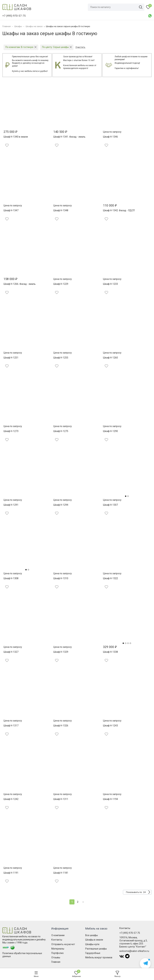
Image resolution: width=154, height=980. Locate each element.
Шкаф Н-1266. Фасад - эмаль (20, 284)
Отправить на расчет (63, 944)
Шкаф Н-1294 (61, 505)
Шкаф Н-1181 (61, 873)
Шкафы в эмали (94, 940)
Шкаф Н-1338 (110, 652)
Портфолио (57, 953)
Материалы (58, 949)
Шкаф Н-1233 (110, 284)
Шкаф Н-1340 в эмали (16, 137)
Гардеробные (93, 953)
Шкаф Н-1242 (11, 799)
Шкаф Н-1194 (110, 799)
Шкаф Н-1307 (110, 505)
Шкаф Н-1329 (61, 652)
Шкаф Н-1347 (11, 210)
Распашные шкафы (96, 949)
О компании (58, 935)
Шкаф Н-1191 (11, 873)
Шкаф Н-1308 (11, 578)
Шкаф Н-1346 (110, 137)
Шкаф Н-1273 (11, 431)
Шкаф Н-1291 (11, 505)
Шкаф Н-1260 (110, 358)
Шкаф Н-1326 (61, 726)
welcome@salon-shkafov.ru (134, 951)
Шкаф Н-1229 (61, 284)
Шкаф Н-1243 (110, 726)
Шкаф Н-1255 (61, 358)
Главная (56, 962)
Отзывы (56, 957)
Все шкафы (92, 935)
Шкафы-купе (92, 944)
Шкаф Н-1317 (11, 726)
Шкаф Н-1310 (61, 578)
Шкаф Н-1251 (11, 358)
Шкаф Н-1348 (61, 210)
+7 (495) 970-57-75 (130, 933)
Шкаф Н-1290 (110, 431)
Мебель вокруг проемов (99, 957)
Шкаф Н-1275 (61, 431)
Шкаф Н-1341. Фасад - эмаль (69, 137)
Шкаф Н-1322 (110, 578)
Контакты (57, 940)
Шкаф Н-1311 (61, 799)
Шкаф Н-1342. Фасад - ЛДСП (119, 210)
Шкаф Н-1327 (11, 652)
